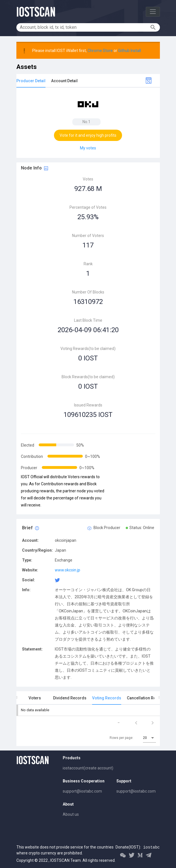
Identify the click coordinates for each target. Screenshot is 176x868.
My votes (88, 148)
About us (71, 814)
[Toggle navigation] (153, 12)
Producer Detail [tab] (31, 81)
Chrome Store (100, 51)
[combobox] (149, 738)
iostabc (152, 847)
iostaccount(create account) (88, 768)
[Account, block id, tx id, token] (84, 27)
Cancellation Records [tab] (147, 698)
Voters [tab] (35, 698)
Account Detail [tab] (64, 81)
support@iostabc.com (82, 791)
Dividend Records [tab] (70, 698)
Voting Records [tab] (107, 698)
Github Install (130, 51)
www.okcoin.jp (68, 570)
